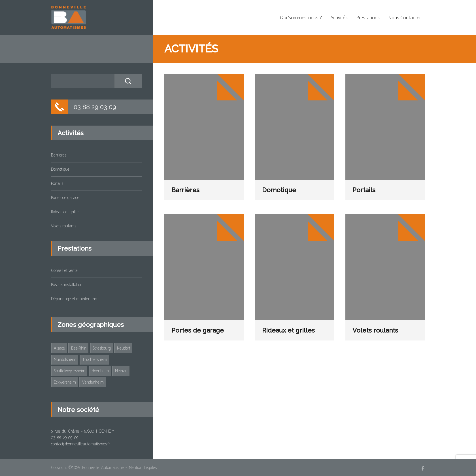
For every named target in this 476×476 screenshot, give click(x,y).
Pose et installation (67, 285)
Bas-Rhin (79, 348)
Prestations (368, 18)
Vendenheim (93, 382)
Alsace (59, 348)
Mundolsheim (65, 360)
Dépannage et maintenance (75, 299)
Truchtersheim (95, 360)
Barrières (185, 190)
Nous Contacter (404, 18)
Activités (339, 18)
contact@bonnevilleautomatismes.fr (80, 444)
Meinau (121, 371)
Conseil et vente (64, 271)
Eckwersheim (65, 382)
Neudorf (124, 348)
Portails (364, 190)
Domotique (279, 190)
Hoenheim (100, 371)
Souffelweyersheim (70, 371)
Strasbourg (102, 348)
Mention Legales (143, 468)
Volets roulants (375, 330)
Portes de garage (198, 330)
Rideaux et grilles (288, 330)
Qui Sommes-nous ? (301, 18)
